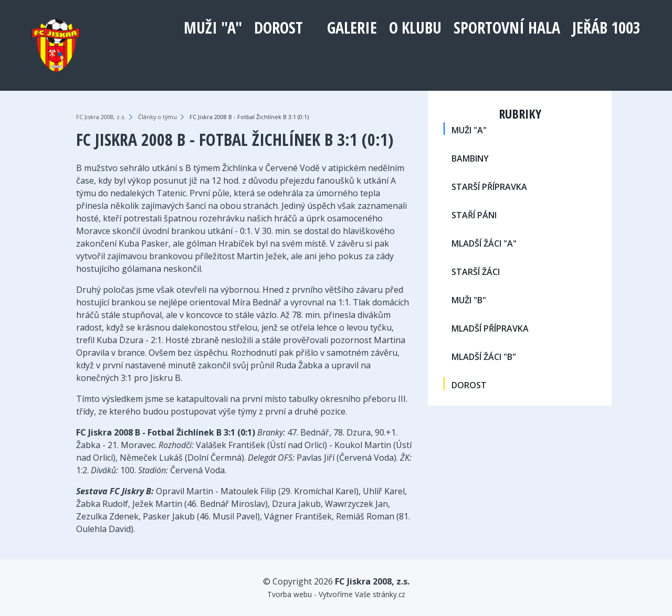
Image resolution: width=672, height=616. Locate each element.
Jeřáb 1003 (606, 28)
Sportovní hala (507, 28)
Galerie (352, 28)
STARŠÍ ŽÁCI (476, 272)
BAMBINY (470, 158)
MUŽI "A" (213, 28)
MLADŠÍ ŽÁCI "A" (484, 243)
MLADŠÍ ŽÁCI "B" (484, 357)
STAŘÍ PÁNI (474, 215)
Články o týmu (157, 117)
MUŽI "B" (469, 300)
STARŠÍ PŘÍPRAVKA (489, 187)
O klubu (415, 28)
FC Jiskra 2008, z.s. (101, 117)
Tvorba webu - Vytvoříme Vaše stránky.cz (336, 594)
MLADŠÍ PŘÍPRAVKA (490, 328)
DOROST (279, 28)
